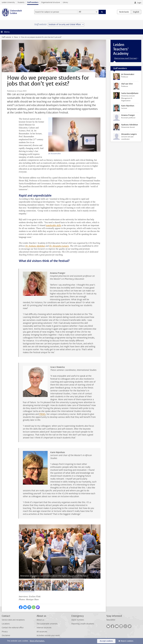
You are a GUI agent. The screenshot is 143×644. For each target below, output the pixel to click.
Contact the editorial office (13, 628)
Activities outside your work (48, 636)
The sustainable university (47, 624)
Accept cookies (106, 641)
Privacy (5, 632)
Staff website (6, 37)
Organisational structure (51, 2)
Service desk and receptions (13, 620)
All (80, 12)
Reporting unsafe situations (83, 624)
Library (65, 2)
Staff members (33, 2)
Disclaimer (6, 636)
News (16, 37)
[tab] (27, 585)
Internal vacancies (44, 628)
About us (40, 620)
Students (21, 2)
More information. (37, 641)
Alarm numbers (78, 620)
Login (139, 3)
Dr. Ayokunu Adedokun (35, 246)
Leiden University (8, 2)
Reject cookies (127, 641)
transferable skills (53, 225)
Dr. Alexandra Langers (59, 246)
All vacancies (42, 632)
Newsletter (111, 620)
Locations (6, 624)
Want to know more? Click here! (126, 58)
